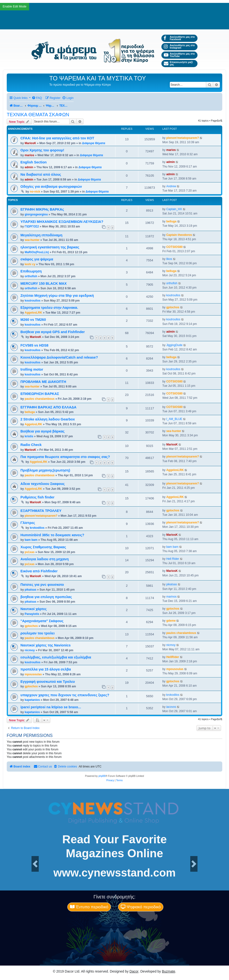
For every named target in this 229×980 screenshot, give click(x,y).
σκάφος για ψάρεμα (37, 259)
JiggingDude (174, 345)
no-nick (35, 192)
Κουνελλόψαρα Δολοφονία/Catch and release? (59, 357)
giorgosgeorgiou (36, 214)
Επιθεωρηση (31, 271)
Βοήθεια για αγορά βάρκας (43, 431)
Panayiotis (32, 614)
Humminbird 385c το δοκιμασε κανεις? (52, 535)
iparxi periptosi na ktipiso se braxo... (51, 707)
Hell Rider (173, 559)
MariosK (30, 143)
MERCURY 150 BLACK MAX (44, 284)
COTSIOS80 (174, 247)
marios (29, 155)
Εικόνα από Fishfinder (39, 571)
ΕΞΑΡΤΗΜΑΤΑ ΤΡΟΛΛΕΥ (41, 511)
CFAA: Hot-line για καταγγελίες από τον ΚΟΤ (57, 138)
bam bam (31, 540)
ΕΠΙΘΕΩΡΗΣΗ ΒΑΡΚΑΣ (40, 394)
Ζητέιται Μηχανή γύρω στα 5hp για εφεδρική (57, 296)
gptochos (173, 307)
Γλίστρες (28, 523)
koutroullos (32, 301)
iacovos (171, 707)
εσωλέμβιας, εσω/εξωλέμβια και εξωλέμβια (56, 657)
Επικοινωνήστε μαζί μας (178, 63)
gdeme (171, 621)
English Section (34, 162)
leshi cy (30, 264)
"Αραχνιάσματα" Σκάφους (42, 621)
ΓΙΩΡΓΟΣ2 (32, 226)
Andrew (171, 186)
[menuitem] (37, 98)
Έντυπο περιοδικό (89, 907)
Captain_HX (174, 209)
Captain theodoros (179, 235)
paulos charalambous (39, 399)
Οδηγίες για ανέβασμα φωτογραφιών (51, 187)
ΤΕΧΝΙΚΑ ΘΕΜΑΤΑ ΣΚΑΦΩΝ (38, 115)
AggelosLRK (33, 313)
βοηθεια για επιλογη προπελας (46, 597)
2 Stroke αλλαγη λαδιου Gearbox (48, 419)
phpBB (102, 776)
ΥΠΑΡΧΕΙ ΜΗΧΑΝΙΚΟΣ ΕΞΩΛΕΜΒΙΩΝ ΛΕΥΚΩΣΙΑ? (62, 222)
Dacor (134, 971)
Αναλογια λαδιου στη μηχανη (45, 559)
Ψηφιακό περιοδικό (141, 907)
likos (169, 259)
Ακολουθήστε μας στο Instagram (179, 47)
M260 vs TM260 (33, 320)
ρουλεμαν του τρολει (38, 633)
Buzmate (169, 971)
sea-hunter (32, 240)
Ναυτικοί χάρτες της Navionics (46, 645)
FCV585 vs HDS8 (34, 345)
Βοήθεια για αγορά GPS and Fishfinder (53, 332)
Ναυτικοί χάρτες (34, 609)
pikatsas (30, 590)
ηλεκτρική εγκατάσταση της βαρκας (50, 247)
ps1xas (29, 552)
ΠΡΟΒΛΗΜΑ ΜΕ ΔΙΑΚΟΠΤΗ (43, 382)
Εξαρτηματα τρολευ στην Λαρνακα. (49, 308)
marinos (171, 597)
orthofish (31, 276)
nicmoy (30, 650)
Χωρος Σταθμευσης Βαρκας (43, 547)
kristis (29, 436)
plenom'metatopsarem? (183, 138)
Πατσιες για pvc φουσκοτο (42, 585)
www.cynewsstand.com (114, 873)
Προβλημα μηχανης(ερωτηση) (45, 470)
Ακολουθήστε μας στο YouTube (179, 55)
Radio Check (31, 445)
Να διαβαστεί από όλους (41, 174)
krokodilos (37, 528)
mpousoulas (33, 674)
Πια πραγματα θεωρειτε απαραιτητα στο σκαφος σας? (65, 457)
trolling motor (32, 369)
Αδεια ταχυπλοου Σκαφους (43, 484)
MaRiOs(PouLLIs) (37, 252)
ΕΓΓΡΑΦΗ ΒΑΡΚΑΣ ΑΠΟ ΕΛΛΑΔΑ (48, 407)
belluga (171, 221)
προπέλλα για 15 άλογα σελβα (46, 669)
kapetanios (32, 700)
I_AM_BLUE (174, 419)
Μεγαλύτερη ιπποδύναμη (41, 235)
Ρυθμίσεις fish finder (38, 497)
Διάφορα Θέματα (94, 143)
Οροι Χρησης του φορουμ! (42, 150)
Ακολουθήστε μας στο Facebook (179, 38)
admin (29, 167)
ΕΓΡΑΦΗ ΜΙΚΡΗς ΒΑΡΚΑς (42, 209)
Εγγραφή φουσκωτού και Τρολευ (48, 682)
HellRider (173, 657)
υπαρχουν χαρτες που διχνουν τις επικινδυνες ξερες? (65, 695)
